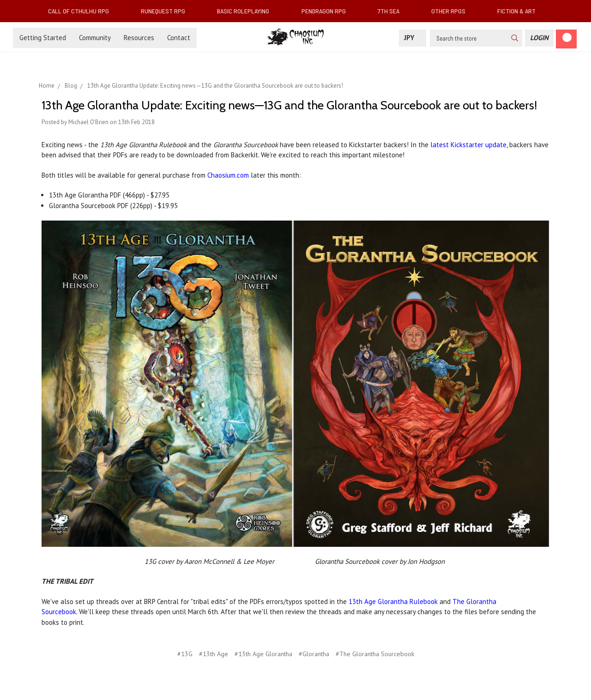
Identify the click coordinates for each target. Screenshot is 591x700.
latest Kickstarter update (468, 145)
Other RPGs (452, 11)
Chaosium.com (228, 175)
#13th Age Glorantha (263, 654)
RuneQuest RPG (167, 11)
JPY (413, 38)
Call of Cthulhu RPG (82, 11)
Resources (139, 38)
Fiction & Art (520, 11)
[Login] (539, 38)
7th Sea (392, 11)
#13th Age (214, 654)
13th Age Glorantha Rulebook (393, 601)
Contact (179, 38)
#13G (185, 654)
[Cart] (566, 39)
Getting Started (43, 38)
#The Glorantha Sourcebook (375, 654)
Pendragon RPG (327, 11)
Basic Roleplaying (247, 11)
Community (95, 38)
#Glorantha (314, 654)
